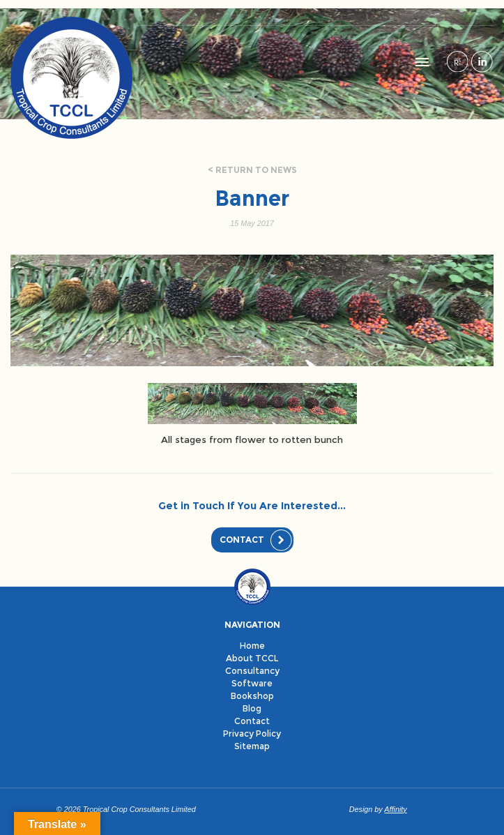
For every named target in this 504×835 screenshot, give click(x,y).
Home (252, 646)
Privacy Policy (252, 734)
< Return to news (252, 170)
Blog (252, 708)
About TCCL (252, 658)
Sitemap (252, 746)
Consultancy (252, 671)
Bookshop (252, 696)
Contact (242, 540)
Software (252, 683)
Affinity (395, 809)
